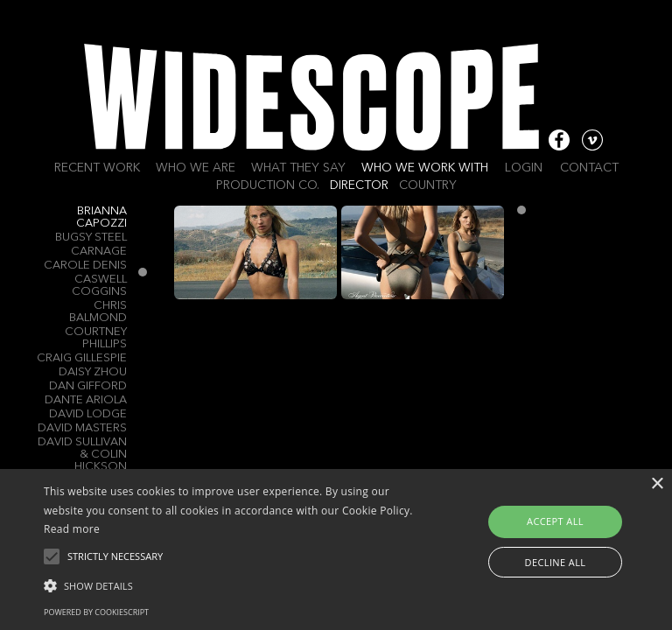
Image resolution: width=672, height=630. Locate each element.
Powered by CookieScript (96, 612)
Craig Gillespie (82, 358)
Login (524, 168)
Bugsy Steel (91, 238)
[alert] (336, 549)
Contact (589, 168)
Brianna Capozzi (101, 217)
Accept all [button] (555, 521)
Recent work (97, 168)
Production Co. (268, 185)
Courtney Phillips (96, 338)
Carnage (99, 252)
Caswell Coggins (99, 286)
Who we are (196, 168)
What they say (298, 168)
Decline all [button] (556, 562)
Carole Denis (85, 266)
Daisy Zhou (93, 372)
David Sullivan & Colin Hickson (82, 455)
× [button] (657, 484)
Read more (72, 529)
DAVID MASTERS (82, 428)
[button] (234, 584)
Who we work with (425, 168)
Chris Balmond (98, 312)
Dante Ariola (86, 400)
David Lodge (88, 414)
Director (359, 185)
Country (428, 185)
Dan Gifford (88, 386)
